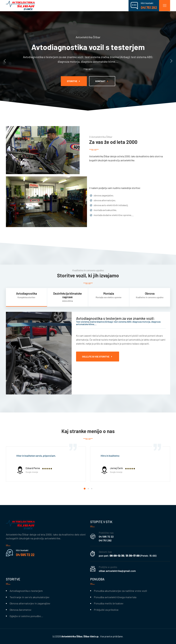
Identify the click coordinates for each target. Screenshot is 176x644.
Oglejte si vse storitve (98, 357)
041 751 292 (105, 540)
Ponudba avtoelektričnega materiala (115, 597)
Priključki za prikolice (106, 610)
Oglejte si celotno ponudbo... (26, 616)
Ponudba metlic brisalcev (109, 603)
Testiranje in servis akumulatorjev (29, 597)
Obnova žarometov (20, 610)
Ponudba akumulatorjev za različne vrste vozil (120, 591)
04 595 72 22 (106, 537)
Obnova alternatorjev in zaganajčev (30, 603)
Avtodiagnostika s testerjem (26, 591)
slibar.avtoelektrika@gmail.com (117, 571)
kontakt (102, 81)
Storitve (74, 81)
